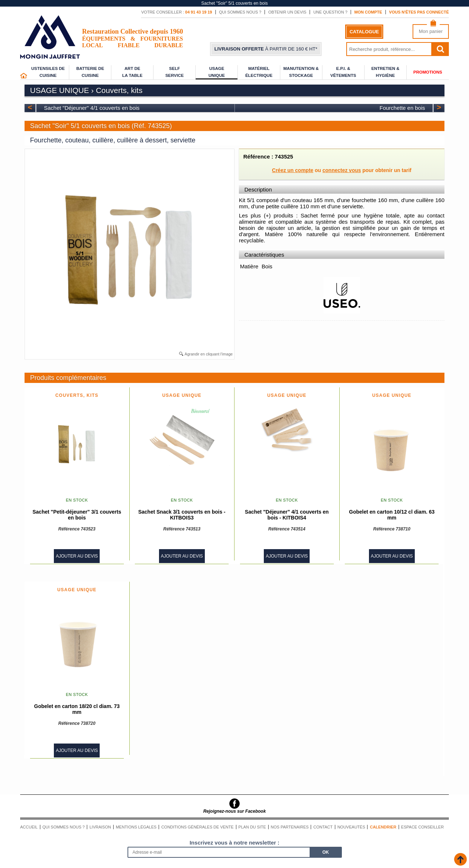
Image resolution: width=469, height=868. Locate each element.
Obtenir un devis (287, 12)
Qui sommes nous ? (240, 12)
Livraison (100, 827)
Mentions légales (136, 827)
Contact (323, 827)
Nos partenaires (290, 827)
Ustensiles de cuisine (48, 72)
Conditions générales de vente (197, 827)
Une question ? (330, 12)
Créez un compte (293, 170)
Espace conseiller (423, 827)
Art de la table (132, 72)
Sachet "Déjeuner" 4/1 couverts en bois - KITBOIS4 (287, 515)
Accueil (29, 827)
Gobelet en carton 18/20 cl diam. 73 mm (77, 709)
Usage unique (217, 72)
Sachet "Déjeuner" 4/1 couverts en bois (92, 108)
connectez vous (342, 170)
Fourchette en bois (402, 108)
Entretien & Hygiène (385, 72)
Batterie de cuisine (90, 72)
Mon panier (431, 31)
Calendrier (383, 827)
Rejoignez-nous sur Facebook (235, 811)
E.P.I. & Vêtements (343, 72)
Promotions (428, 72)
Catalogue (364, 32)
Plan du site (252, 827)
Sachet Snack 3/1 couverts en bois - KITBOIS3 (182, 515)
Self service (174, 72)
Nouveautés (351, 827)
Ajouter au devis (77, 556)
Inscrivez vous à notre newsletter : (234, 843)
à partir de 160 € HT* (266, 49)
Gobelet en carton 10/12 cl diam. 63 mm (392, 515)
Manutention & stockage (301, 72)
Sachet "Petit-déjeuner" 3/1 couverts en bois (77, 515)
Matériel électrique (259, 72)
